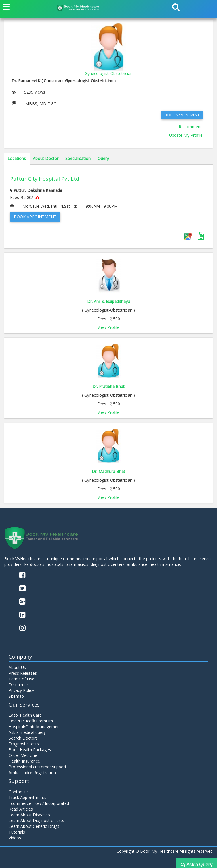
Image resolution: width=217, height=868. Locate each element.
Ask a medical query (27, 732)
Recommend (191, 127)
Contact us (19, 792)
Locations (17, 158)
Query (103, 158)
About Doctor (46, 158)
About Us (17, 667)
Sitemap (16, 696)
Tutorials (17, 832)
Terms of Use (21, 679)
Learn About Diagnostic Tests (36, 820)
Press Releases (23, 673)
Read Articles (21, 809)
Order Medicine (23, 755)
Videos (15, 838)
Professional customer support (38, 767)
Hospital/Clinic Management (35, 727)
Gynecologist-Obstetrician (109, 73)
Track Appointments (27, 797)
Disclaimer (18, 685)
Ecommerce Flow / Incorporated (39, 803)
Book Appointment (182, 115)
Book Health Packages (30, 750)
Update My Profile (186, 135)
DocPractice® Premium (31, 721)
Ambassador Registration (32, 772)
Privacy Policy (21, 690)
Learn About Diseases (29, 815)
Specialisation (78, 158)
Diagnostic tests (24, 744)
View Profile (108, 327)
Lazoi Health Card (25, 715)
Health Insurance (24, 761)
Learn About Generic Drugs (34, 826)
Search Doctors (23, 738)
